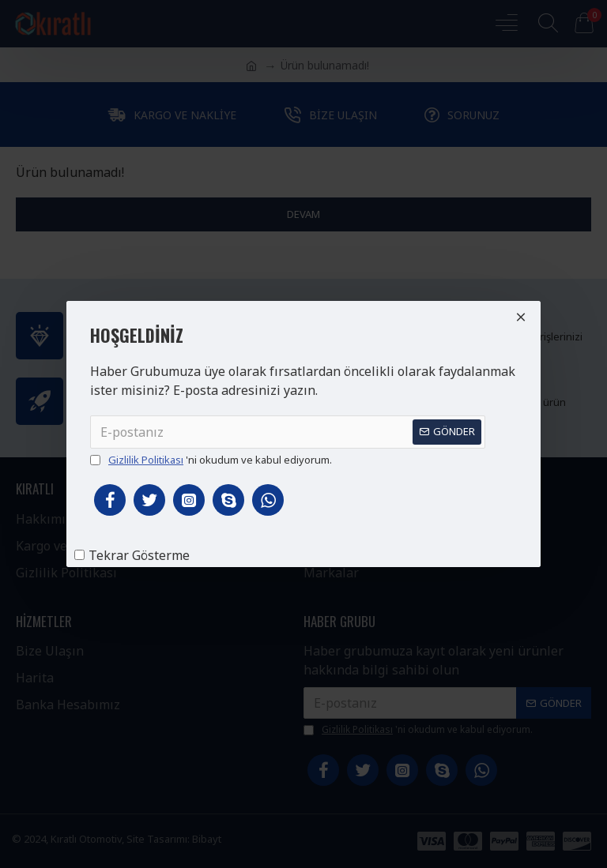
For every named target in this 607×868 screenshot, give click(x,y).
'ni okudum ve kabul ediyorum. (211, 460)
